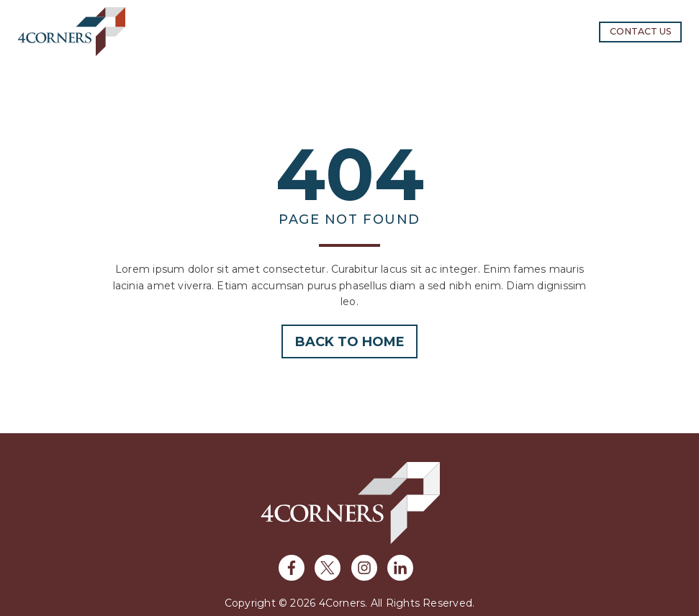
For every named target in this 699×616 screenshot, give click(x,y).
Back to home (350, 342)
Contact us (641, 31)
